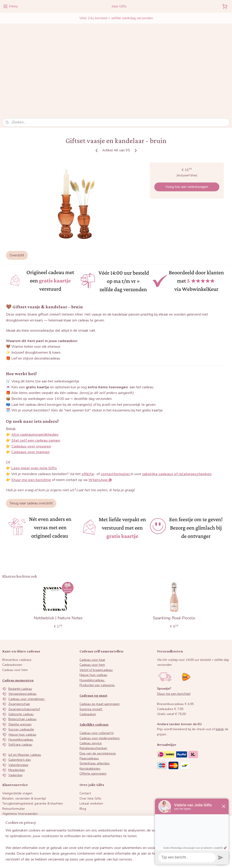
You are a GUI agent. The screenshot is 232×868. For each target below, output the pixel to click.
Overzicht (17, 204)
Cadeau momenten (18, 629)
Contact (85, 742)
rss (96, 860)
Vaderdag (15, 724)
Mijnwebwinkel (171, 860)
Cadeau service (91, 692)
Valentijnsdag (18, 714)
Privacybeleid (12, 768)
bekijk (220, 678)
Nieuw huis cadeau (22, 683)
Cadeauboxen (12, 614)
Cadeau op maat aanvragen (100, 653)
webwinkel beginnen (135, 860)
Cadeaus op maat (93, 644)
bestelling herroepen (111, 860)
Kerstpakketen (90, 717)
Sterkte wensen (20, 673)
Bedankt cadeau (20, 638)
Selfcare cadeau (20, 693)
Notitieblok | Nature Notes (58, 567)
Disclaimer (10, 773)
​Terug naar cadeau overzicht (31, 452)
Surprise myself (91, 658)
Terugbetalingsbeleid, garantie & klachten (33, 752)
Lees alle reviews (97, 838)
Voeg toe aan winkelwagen (187, 136)
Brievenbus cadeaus (17, 609)
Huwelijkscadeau (21, 688)
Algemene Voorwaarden (20, 762)
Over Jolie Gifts (90, 747)
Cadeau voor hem (15, 619)
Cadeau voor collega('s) (97, 682)
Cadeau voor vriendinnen (27, 648)
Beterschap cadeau (22, 668)
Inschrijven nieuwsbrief (24, 832)
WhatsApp (106, 781)
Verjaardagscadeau (22, 643)
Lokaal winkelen (91, 752)
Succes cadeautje (21, 678)
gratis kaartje (37, 336)
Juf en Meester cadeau (25, 704)
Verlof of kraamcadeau (96, 619)
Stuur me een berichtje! (174, 643)
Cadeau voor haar (92, 609)
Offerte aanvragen (93, 722)
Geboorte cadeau (21, 663)
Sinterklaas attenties (95, 712)
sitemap (88, 860)
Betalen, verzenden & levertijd (24, 747)
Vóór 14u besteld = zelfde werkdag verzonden (116, 18)
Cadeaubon (88, 663)
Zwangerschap (19, 653)
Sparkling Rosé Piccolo (174, 567)
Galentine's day (20, 709)
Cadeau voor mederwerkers (100, 687)
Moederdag (17, 719)
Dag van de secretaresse (98, 702)
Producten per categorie (97, 634)
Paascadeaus (89, 707)
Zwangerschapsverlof (24, 658)
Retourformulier (14, 757)
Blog (83, 757)
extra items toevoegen (108, 336)
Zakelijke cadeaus (94, 673)
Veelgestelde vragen (17, 742)
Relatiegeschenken (93, 697)
